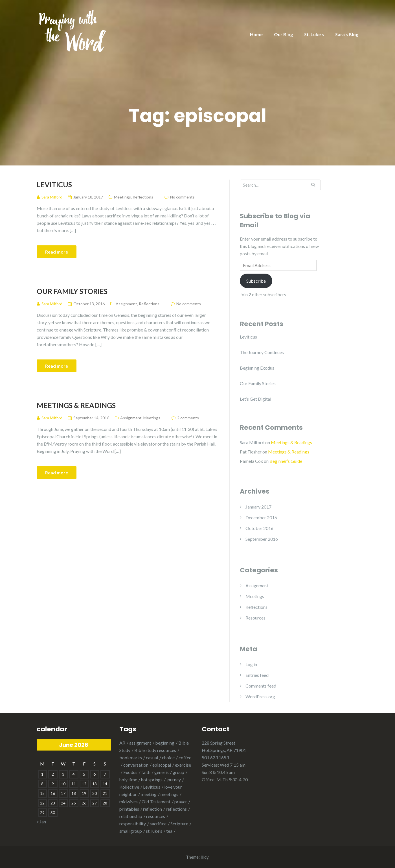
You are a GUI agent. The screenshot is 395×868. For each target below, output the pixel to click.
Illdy (205, 857)
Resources (255, 618)
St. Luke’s (314, 34)
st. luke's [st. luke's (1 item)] (154, 831)
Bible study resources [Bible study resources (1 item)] (155, 750)
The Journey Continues (262, 352)
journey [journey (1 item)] (174, 779)
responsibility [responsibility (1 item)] (133, 824)
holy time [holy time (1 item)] (128, 779)
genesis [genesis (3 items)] (162, 772)
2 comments (188, 418)
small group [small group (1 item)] (131, 831)
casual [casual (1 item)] (152, 757)
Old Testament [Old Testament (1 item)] (156, 802)
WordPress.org (260, 696)
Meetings (122, 197)
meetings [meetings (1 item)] (169, 794)
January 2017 (258, 507)
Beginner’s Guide (286, 461)
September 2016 (262, 539)
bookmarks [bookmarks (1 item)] (131, 757)
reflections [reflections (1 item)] (176, 809)
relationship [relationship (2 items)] (131, 816)
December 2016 (261, 517)
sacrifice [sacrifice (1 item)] (158, 824)
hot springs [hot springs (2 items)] (152, 779)
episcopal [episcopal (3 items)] (162, 765)
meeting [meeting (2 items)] (149, 794)
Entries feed (257, 675)
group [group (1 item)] (178, 772)
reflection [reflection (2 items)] (152, 809)
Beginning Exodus (257, 368)
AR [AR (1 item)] (122, 743)
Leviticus (54, 184)
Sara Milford (252, 442)
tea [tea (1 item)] (169, 831)
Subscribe (256, 281)
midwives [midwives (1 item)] (129, 802)
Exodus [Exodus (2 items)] (130, 772)
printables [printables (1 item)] (129, 809)
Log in (251, 664)
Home (256, 34)
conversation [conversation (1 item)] (136, 765)
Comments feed (261, 686)
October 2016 (259, 528)
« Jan (41, 822)
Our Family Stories (72, 291)
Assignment (126, 304)
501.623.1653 (215, 757)
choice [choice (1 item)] (168, 757)
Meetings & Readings (76, 405)
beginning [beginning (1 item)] (165, 743)
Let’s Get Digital (255, 399)
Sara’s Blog (347, 34)
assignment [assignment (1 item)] (140, 743)
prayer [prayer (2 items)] (181, 802)
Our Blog (283, 34)
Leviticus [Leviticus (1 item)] (152, 787)
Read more (57, 252)
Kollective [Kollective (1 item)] (129, 787)
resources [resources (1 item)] (156, 816)
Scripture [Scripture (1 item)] (179, 824)
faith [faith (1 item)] (146, 772)
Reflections (143, 197)
